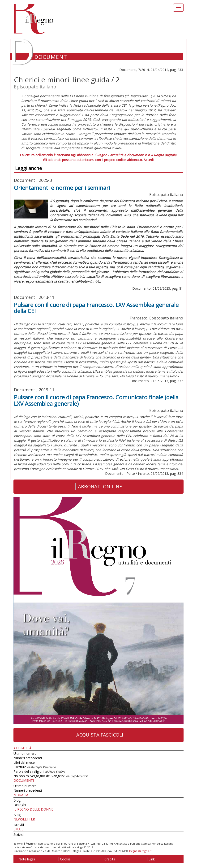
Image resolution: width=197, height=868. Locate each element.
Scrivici (19, 835)
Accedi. (149, 160)
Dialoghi (20, 805)
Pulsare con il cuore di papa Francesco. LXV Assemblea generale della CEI (96, 308)
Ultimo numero (25, 753)
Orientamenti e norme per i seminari (62, 188)
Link (151, 859)
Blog (17, 800)
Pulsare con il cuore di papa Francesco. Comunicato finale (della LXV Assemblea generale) (96, 400)
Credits (109, 859)
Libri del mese (24, 762)
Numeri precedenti (28, 758)
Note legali (26, 859)
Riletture (35, 767)
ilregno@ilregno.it (140, 851)
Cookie (65, 859)
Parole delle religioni (39, 771)
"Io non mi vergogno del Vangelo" (50, 776)
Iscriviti (19, 825)
